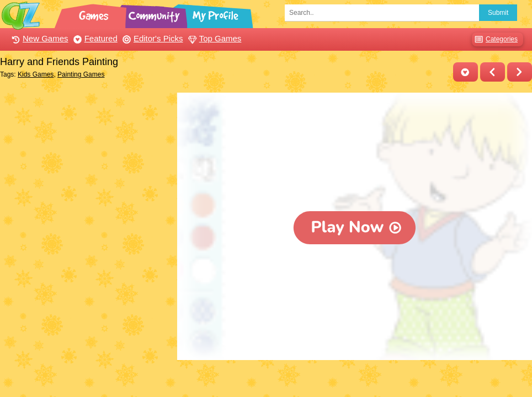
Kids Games (36, 74)
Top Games (214, 38)
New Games (39, 38)
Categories (495, 39)
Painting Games (81, 74)
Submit (498, 13)
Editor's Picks (151, 38)
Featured (94, 38)
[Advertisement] (86, 162)
